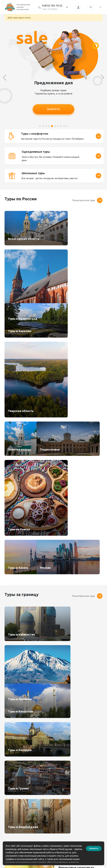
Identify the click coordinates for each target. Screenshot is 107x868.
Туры (33, 768)
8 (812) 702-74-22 (52, 6)
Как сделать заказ (65, 778)
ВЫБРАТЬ (54, 109)
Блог (58, 792)
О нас (33, 778)
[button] (40, 126)
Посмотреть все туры (87, 195)
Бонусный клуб (63, 768)
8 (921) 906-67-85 (91, 781)
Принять (94, 847)
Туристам (35, 782)
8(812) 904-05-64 (91, 777)
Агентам (34, 773)
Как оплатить (63, 782)
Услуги (33, 787)
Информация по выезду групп (64, 798)
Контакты (61, 773)
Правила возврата (65, 787)
